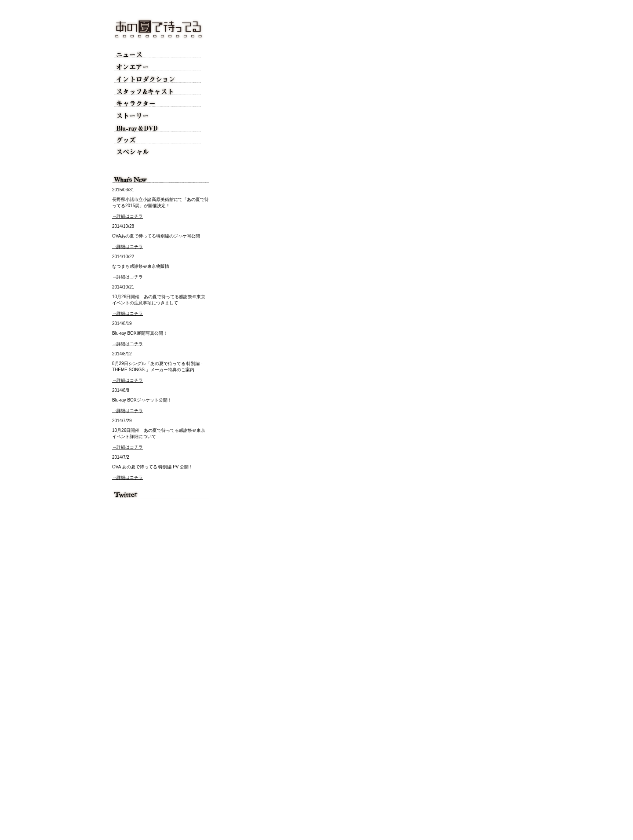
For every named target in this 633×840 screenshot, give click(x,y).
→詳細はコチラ (127, 216)
